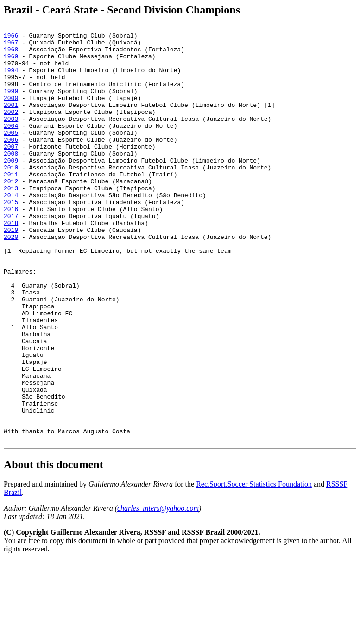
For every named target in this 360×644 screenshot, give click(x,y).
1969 (11, 63)
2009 (11, 188)
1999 (11, 105)
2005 (11, 155)
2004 (11, 146)
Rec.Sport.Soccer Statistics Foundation (254, 567)
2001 (11, 121)
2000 (11, 113)
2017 (11, 255)
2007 (11, 171)
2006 (11, 163)
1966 (11, 38)
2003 (11, 138)
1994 (11, 80)
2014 (11, 230)
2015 (11, 238)
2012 (11, 213)
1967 (11, 46)
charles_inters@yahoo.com (158, 591)
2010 (11, 196)
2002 (11, 130)
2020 (11, 280)
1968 (11, 55)
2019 (11, 271)
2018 (11, 263)
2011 (11, 205)
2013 (11, 221)
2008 (11, 180)
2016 (11, 246)
